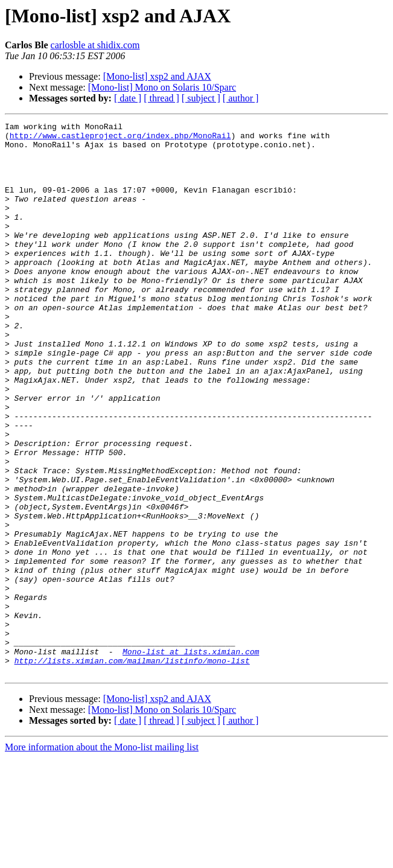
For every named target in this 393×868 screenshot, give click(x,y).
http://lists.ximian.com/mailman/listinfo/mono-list (132, 769)
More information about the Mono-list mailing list (102, 857)
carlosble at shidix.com (95, 45)
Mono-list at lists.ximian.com (191, 758)
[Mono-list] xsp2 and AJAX (157, 76)
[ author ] (241, 98)
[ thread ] (161, 98)
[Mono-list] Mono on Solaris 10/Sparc (162, 87)
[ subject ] (201, 98)
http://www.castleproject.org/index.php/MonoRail (120, 139)
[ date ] (128, 98)
